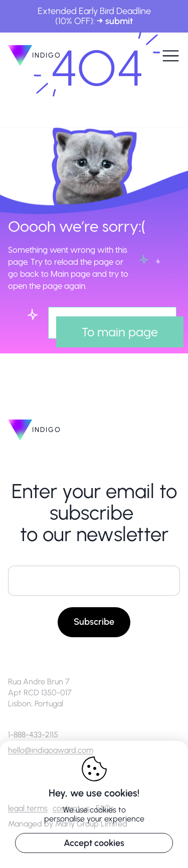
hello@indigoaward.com (51, 750)
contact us (71, 808)
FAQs (105, 808)
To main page (120, 332)
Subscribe (94, 622)
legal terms (28, 808)
